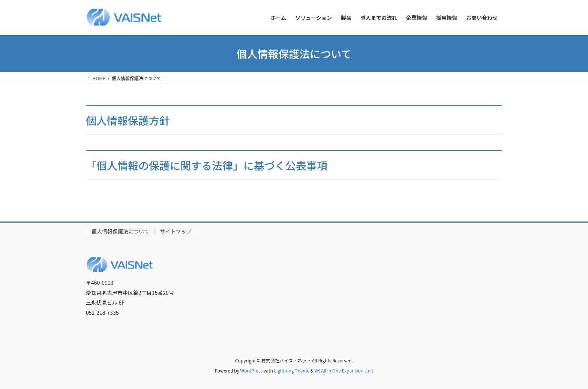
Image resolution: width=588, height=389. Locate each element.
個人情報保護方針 (128, 120)
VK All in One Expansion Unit (344, 370)
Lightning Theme (292, 370)
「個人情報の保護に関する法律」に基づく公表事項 (207, 165)
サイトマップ (176, 231)
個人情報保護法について (120, 231)
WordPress (252, 370)
